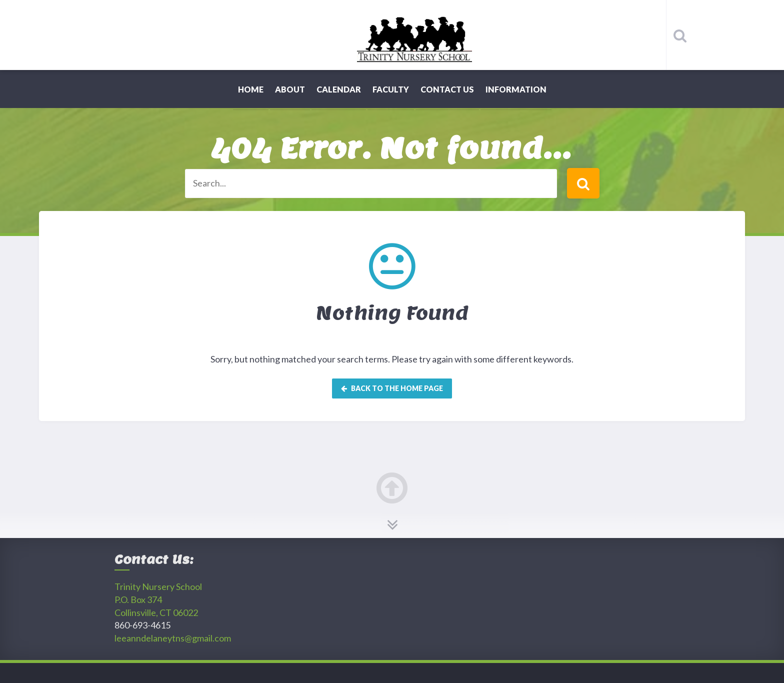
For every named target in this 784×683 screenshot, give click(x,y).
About (290, 89)
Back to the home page (392, 388)
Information (516, 89)
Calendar (339, 89)
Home (251, 89)
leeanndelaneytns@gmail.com (173, 638)
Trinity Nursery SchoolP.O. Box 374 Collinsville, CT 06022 (158, 599)
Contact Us (447, 89)
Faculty (391, 89)
